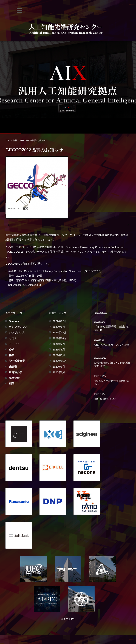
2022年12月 (60, 321)
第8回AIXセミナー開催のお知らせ (112, 383)
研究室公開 (16, 372)
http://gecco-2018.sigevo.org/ (25, 285)
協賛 (15, 140)
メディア (14, 344)
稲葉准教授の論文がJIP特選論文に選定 (112, 365)
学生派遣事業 (17, 361)
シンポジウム (17, 332)
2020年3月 (59, 372)
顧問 (12, 384)
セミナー (14, 338)
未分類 (13, 367)
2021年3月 (59, 355)
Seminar (14, 321)
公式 (12, 350)
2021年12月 (60, 332)
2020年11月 (60, 361)
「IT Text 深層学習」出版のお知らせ (112, 328)
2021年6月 (59, 350)
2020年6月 (59, 367)
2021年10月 (60, 338)
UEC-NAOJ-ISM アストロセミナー (112, 346)
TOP (8, 140)
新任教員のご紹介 (105, 399)
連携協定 (14, 378)
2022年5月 (59, 327)
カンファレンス (18, 327)
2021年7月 (59, 344)
